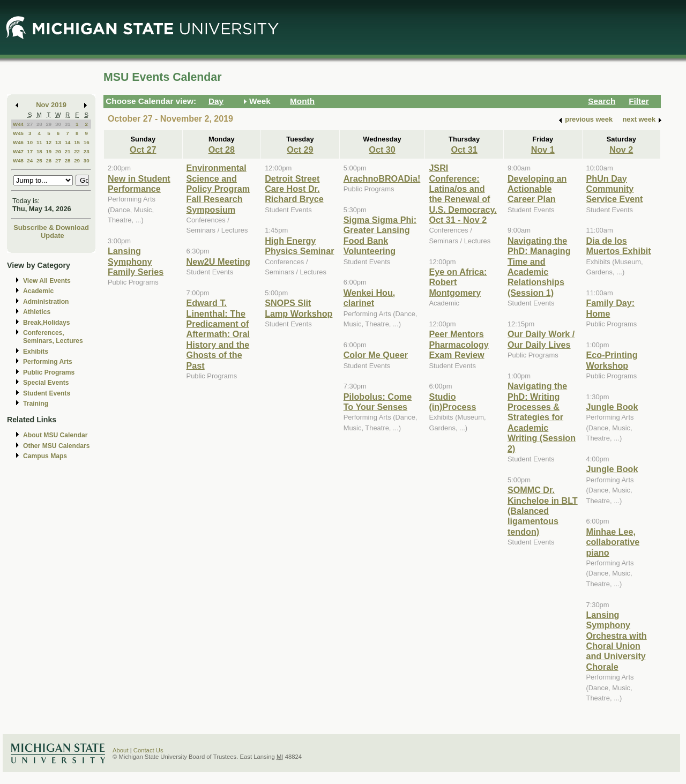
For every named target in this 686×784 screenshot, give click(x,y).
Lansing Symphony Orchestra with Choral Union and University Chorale (617, 641)
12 (49, 142)
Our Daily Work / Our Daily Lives (541, 339)
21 (68, 151)
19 (49, 151)
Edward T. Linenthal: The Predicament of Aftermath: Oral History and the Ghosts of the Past (218, 334)
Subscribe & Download (51, 227)
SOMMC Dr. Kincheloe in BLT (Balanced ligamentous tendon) (543, 511)
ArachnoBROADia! (382, 178)
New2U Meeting (218, 262)
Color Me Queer (376, 355)
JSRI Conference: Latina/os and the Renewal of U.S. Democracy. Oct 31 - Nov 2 (463, 194)
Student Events (47, 393)
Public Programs (49, 372)
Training (36, 404)
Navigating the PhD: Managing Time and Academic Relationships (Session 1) (539, 267)
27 (30, 124)
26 (49, 160)
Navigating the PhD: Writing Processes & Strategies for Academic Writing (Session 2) (542, 417)
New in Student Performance (139, 184)
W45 (18, 133)
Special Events (46, 383)
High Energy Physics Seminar (299, 246)
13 (58, 142)
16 (87, 142)
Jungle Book (612, 407)
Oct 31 (464, 150)
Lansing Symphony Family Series (136, 261)
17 (30, 151)
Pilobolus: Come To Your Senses (378, 402)
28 (39, 124)
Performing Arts (48, 362)
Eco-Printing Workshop (612, 360)
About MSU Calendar (55, 435)
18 (39, 151)
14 (68, 142)
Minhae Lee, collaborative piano (613, 542)
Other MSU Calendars (57, 446)
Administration (46, 302)
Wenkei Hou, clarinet (370, 298)
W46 (18, 142)
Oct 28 (222, 150)
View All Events (47, 281)
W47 (18, 151)
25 (39, 160)
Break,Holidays (47, 323)
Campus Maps (45, 456)
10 (30, 142)
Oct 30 (382, 150)
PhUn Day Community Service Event (615, 189)
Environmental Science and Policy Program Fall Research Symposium (218, 189)
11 (39, 142)
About (121, 750)
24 (30, 160)
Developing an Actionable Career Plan (537, 189)
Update (53, 236)
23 (87, 151)
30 (58, 124)
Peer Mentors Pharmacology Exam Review (458, 344)
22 (77, 151)
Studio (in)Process (452, 402)
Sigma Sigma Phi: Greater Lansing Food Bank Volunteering (380, 235)
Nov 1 (543, 150)
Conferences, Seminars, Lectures (53, 337)
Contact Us (148, 750)
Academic (38, 291)
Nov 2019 (51, 105)
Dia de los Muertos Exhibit (619, 246)
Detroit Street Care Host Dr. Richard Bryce (294, 189)
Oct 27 (143, 150)
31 (68, 124)
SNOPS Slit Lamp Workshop (299, 308)
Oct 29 (300, 150)
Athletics (37, 312)
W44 (18, 124)
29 (49, 124)
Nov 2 (621, 150)
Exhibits (36, 352)
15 (77, 142)
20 (58, 151)
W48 (18, 160)
